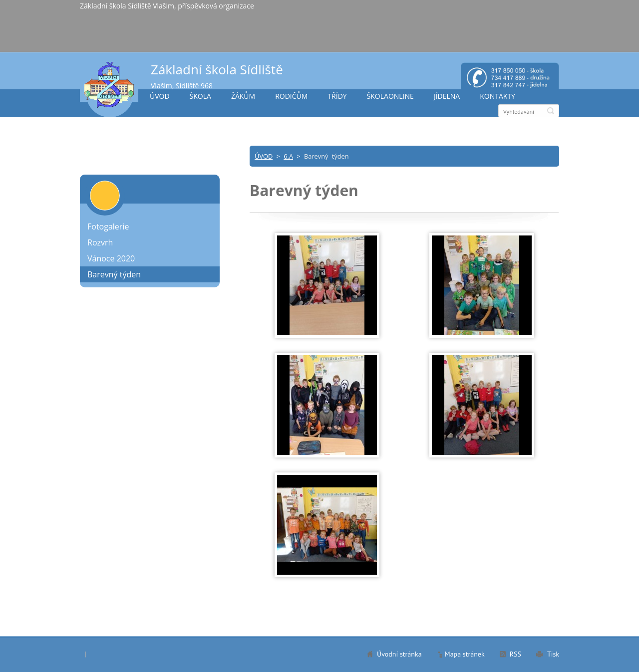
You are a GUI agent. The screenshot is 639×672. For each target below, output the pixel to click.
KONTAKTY (497, 96)
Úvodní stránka (399, 654)
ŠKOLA (200, 96)
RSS (515, 654)
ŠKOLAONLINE (390, 96)
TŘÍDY (337, 96)
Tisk (553, 654)
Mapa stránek (465, 654)
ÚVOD (160, 96)
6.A (288, 156)
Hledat (551, 111)
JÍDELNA (447, 96)
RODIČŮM (291, 96)
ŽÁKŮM (243, 96)
